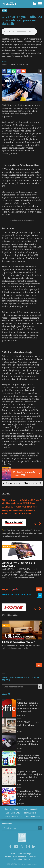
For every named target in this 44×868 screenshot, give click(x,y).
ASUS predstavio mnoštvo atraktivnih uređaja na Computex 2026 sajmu (30, 741)
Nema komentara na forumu (17, 594)
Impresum (33, 856)
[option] (22, 560)
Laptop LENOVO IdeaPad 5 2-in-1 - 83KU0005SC (20, 564)
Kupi (39, 589)
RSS (13, 854)
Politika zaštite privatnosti (16, 856)
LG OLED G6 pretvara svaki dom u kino (19, 507)
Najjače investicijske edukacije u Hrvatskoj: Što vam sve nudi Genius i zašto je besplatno (30, 776)
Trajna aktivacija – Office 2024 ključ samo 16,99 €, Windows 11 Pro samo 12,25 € (29, 795)
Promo (4, 11)
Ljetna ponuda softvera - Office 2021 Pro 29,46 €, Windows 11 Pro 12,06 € (29, 758)
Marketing (18, 859)
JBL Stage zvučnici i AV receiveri (18, 642)
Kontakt (27, 859)
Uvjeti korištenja (24, 854)
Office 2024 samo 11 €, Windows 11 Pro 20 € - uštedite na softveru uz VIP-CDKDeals (28, 707)
